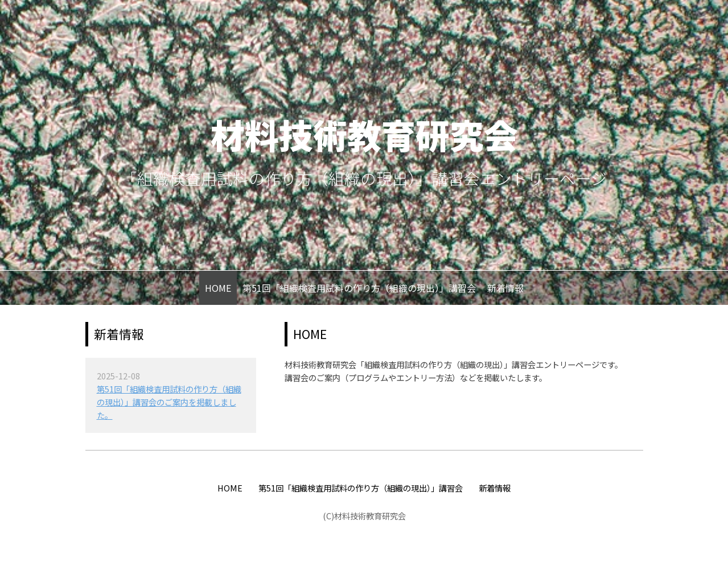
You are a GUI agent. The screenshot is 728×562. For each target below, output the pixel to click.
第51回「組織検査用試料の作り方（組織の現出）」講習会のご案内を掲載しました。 (169, 402)
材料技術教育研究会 (364, 134)
